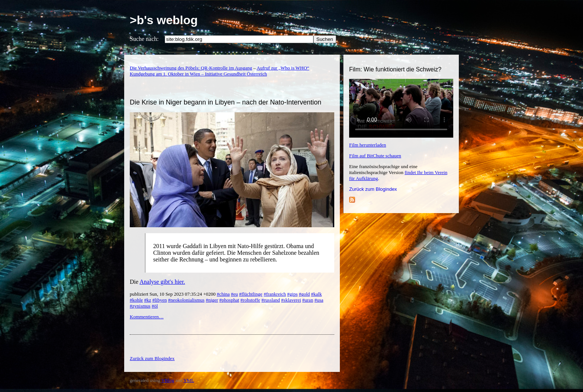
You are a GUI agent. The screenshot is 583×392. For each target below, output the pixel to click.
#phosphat (229, 300)
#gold (305, 294)
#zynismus (140, 306)
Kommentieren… (147, 317)
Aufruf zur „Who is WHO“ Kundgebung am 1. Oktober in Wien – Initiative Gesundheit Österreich (220, 71)
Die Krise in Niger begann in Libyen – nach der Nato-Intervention (226, 102)
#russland (271, 300)
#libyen (160, 300)
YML (189, 380)
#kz (148, 300)
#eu (234, 294)
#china (223, 294)
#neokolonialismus (186, 300)
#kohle (136, 300)
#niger (212, 300)
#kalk (317, 294)
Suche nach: (144, 39)
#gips (292, 294)
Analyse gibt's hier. (162, 282)
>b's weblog (164, 20)
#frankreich (275, 294)
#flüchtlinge (251, 294)
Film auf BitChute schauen (375, 156)
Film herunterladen (368, 145)
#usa (319, 300)
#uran (308, 300)
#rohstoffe (250, 300)
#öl (155, 306)
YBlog (168, 380)
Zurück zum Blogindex (373, 189)
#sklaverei (291, 300)
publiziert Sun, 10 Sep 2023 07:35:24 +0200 (173, 294)
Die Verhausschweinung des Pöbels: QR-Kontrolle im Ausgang (191, 68)
